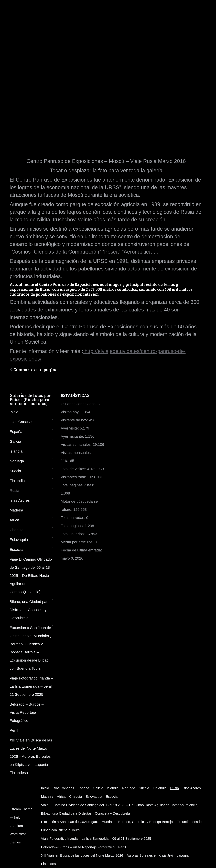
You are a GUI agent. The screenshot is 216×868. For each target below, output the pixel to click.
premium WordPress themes (18, 834)
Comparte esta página (36, 370)
